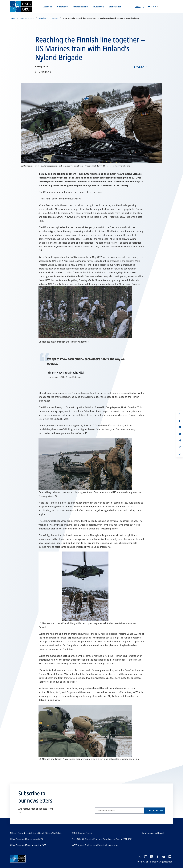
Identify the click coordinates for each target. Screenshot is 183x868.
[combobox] (153, 7)
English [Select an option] (139, 67)
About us (48, 7)
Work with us (115, 7)
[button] (153, 7)
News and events (80, 7)
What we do (62, 7)
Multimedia (99, 7)
